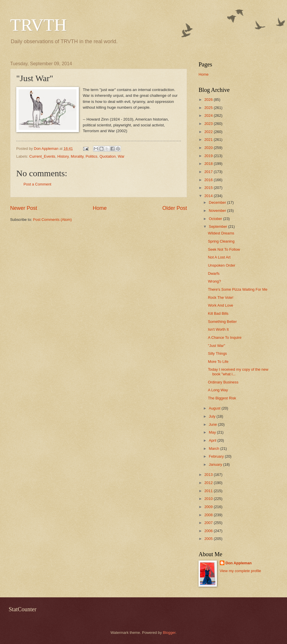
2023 (209, 124)
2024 (209, 115)
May (213, 432)
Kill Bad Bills (218, 313)
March (214, 449)
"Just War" (216, 346)
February (217, 456)
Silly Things (217, 353)
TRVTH (38, 25)
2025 (209, 108)
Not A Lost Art (219, 257)
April (213, 440)
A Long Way (218, 390)
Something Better (222, 322)
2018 (209, 164)
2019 (209, 156)
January (216, 464)
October (216, 219)
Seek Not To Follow (224, 249)
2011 (209, 491)
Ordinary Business (223, 382)
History (63, 156)
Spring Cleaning (221, 241)
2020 (209, 148)
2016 (209, 180)
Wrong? (214, 281)
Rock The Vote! (221, 298)
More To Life (218, 362)
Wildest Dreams (221, 233)
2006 (209, 531)
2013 (209, 475)
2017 (209, 172)
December (218, 202)
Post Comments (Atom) (52, 220)
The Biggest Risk (222, 398)
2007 (209, 523)
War (121, 156)
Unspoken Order (221, 265)
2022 (209, 132)
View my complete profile (240, 571)
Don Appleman (239, 563)
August (215, 408)
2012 (209, 483)
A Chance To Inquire (225, 338)
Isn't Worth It (218, 329)
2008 (209, 515)
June (213, 424)
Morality (77, 156)
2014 (209, 196)
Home (100, 208)
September (218, 227)
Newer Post (24, 208)
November (218, 211)
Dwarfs (214, 273)
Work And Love (220, 305)
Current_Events (42, 156)
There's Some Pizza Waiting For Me (238, 289)
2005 (209, 539)
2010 (209, 499)
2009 (209, 507)
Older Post (175, 208)
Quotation (108, 156)
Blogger (169, 633)
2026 (209, 100)
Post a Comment (37, 184)
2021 (209, 140)
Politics (91, 156)
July (212, 416)
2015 (209, 188)
